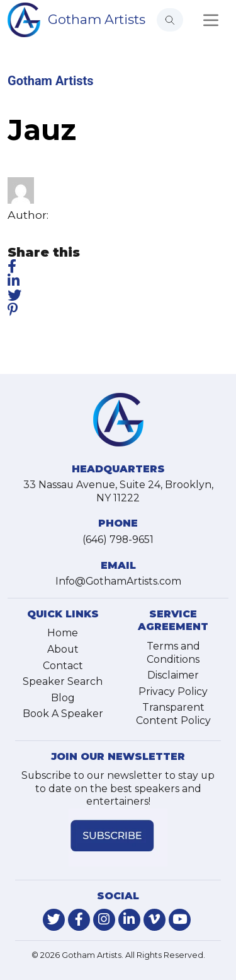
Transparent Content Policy (173, 714)
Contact (63, 666)
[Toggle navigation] (211, 20)
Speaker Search (63, 681)
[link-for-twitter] (54, 920)
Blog (63, 698)
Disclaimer (173, 675)
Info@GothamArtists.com (118, 581)
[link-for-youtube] (180, 920)
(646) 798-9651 (118, 540)
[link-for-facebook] (79, 920)
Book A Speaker (63, 714)
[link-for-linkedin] (129, 920)
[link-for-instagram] (104, 920)
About (63, 649)
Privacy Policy (173, 691)
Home (63, 633)
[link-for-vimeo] (155, 920)
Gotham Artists (97, 19)
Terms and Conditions (173, 653)
